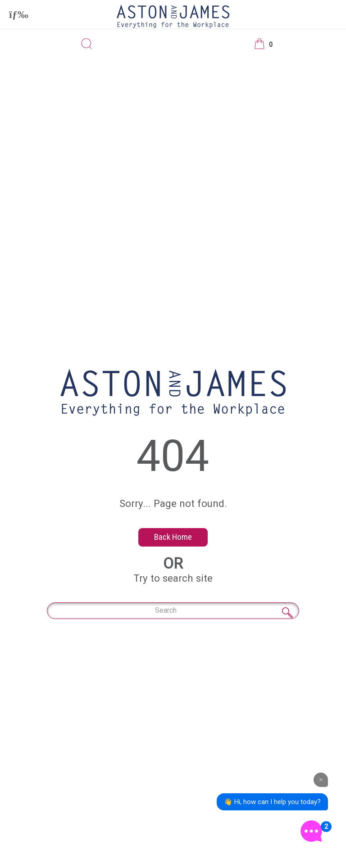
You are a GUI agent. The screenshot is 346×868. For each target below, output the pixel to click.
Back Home (173, 537)
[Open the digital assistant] (311, 831)
